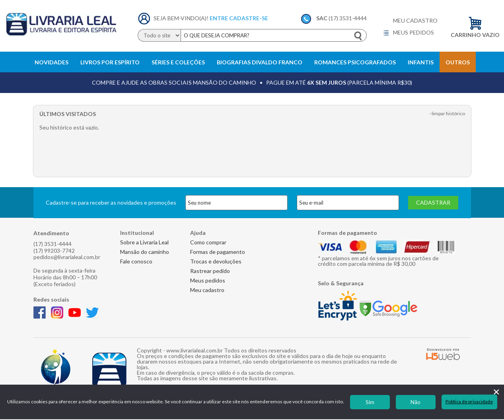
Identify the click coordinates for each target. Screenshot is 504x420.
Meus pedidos (408, 33)
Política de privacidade (469, 402)
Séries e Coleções (178, 62)
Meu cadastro (415, 21)
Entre (219, 18)
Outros (458, 62)
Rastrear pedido (210, 271)
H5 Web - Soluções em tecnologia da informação (443, 354)
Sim (370, 402)
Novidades (52, 62)
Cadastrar (433, 202)
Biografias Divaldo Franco (260, 62)
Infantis (421, 62)
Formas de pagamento (218, 252)
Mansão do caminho (145, 252)
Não (415, 402)
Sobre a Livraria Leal (144, 242)
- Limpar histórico (447, 114)
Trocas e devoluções (216, 261)
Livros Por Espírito (110, 62)
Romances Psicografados (355, 62)
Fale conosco (136, 261)
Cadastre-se (249, 18)
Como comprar (208, 242)
